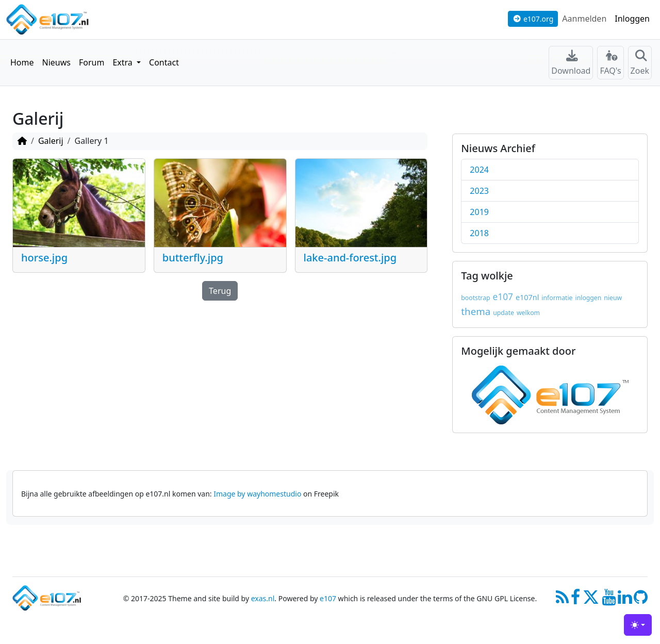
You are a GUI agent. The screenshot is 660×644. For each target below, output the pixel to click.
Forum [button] (92, 62)
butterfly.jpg (193, 258)
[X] (591, 601)
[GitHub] (641, 601)
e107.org (533, 19)
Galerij (51, 141)
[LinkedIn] (625, 601)
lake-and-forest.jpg (350, 258)
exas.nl (263, 598)
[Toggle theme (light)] (638, 625)
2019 (479, 212)
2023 (479, 191)
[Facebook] (576, 601)
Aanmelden (584, 19)
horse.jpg (44, 258)
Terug (220, 291)
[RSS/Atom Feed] (562, 601)
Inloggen (632, 19)
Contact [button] (164, 62)
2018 (479, 233)
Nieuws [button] (56, 62)
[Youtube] (609, 601)
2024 (479, 170)
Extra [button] (123, 62)
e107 (328, 598)
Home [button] (22, 62)
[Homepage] (22, 141)
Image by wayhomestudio (257, 494)
